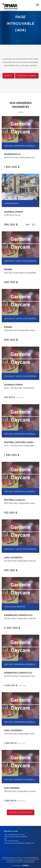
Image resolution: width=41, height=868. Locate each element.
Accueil (8, 76)
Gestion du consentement (25, 862)
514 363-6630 (13, 841)
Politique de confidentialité (17, 861)
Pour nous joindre (27, 76)
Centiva (25, 865)
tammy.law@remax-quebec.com (23, 843)
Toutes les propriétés (20, 812)
